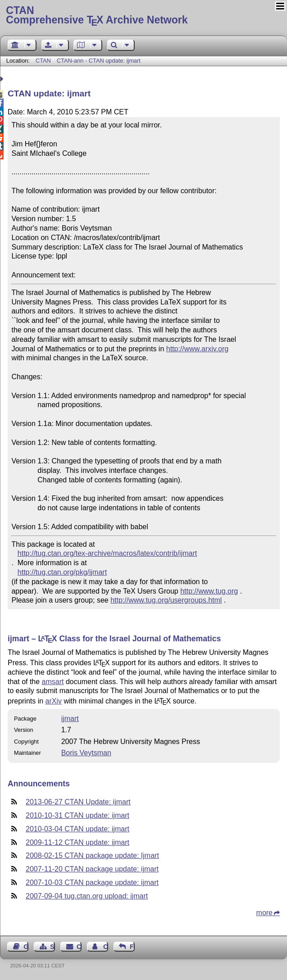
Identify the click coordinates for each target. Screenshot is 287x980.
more (264, 913)
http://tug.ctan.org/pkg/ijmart (62, 572)
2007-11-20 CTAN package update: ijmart (92, 869)
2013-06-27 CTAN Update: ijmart (78, 802)
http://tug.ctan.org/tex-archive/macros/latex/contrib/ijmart (107, 553)
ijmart (70, 719)
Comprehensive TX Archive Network (143, 16)
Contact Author (106, 947)
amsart (53, 682)
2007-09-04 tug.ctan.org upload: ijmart (87, 896)
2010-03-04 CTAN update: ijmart (77, 829)
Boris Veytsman (86, 753)
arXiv (54, 701)
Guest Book (26, 947)
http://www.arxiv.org (197, 349)
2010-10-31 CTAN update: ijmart (77, 815)
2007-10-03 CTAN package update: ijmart (92, 882)
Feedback (132, 947)
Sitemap (52, 947)
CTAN (43, 61)
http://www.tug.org (209, 591)
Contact (79, 947)
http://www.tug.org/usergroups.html (166, 600)
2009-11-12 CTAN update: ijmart (77, 842)
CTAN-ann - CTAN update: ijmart (99, 61)
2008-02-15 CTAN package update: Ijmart (92, 855)
